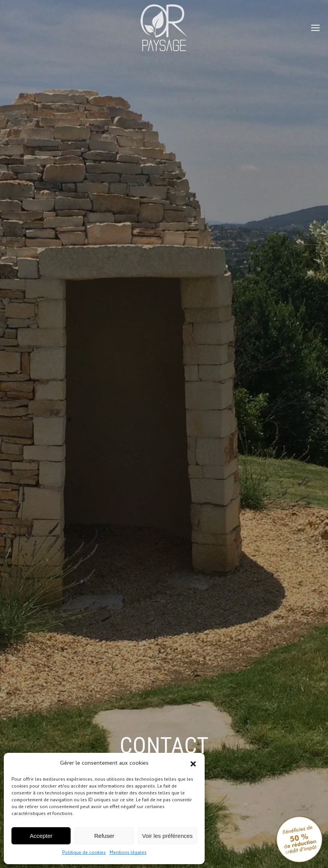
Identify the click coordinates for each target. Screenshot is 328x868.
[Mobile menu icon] (315, 28)
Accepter (41, 836)
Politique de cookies (84, 853)
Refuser (104, 836)
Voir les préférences (167, 836)
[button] (193, 764)
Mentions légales (128, 853)
